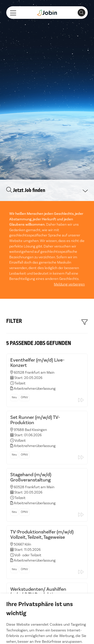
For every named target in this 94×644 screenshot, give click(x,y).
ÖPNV (24, 332)
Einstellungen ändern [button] (47, 632)
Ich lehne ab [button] (47, 622)
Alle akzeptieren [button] (47, 611)
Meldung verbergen (69, 219)
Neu (14, 332)
